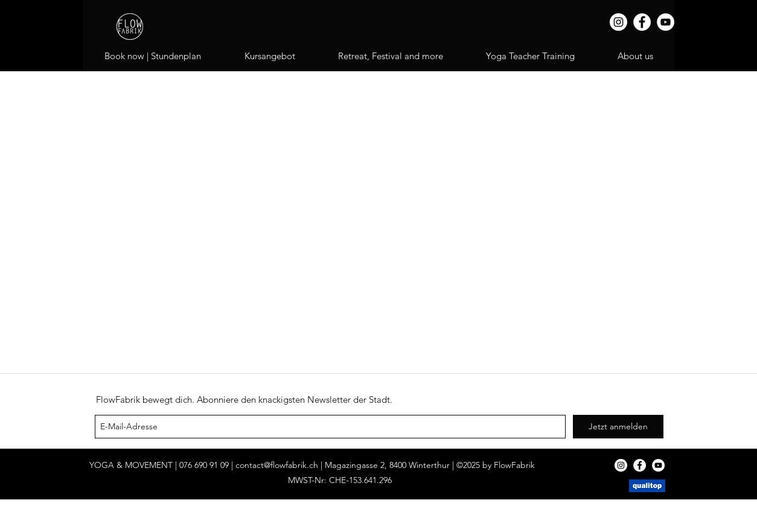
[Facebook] (642, 22)
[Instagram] (618, 22)
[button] (391, 56)
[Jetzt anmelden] (618, 427)
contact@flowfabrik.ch (277, 465)
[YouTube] (666, 22)
